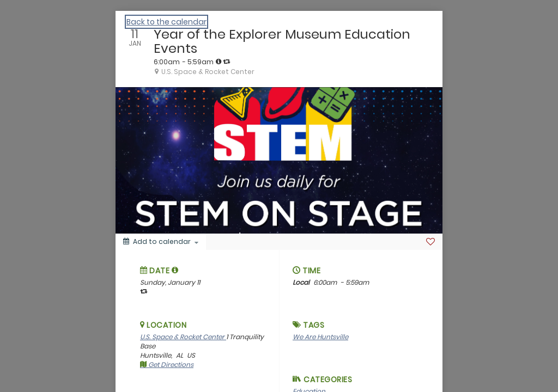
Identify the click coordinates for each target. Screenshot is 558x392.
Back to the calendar (166, 22)
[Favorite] (430, 242)
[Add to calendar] (161, 242)
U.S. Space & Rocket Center (183, 337)
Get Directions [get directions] (167, 365)
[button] (175, 270)
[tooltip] (219, 62)
